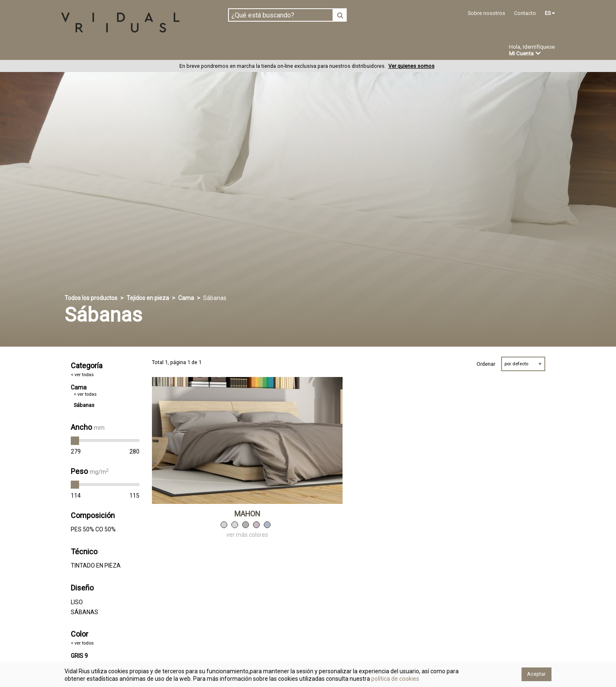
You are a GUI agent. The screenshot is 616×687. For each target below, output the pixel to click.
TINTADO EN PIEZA (96, 566)
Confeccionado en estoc (167, 51)
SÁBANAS (84, 612)
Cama (186, 298)
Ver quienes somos (411, 66)
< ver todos (82, 644)
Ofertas (359, 51)
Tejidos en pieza (89, 51)
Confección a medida (252, 51)
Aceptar (536, 674)
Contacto (525, 13)
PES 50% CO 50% (93, 530)
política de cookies (395, 679)
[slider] (75, 441)
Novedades (317, 51)
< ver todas (82, 375)
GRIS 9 (79, 656)
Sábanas (84, 406)
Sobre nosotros (487, 13)
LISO (77, 602)
